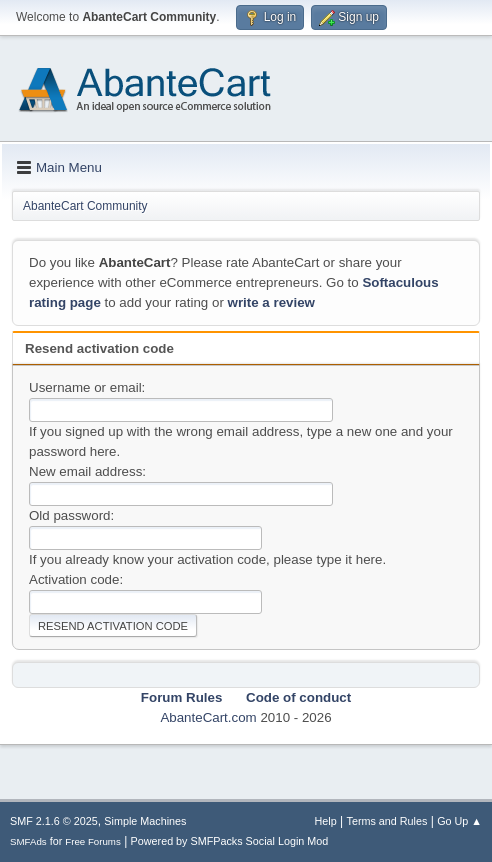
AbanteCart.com (208, 717)
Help (326, 821)
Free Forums (93, 841)
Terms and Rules (387, 821)
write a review (271, 302)
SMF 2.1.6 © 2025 (54, 821)
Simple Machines (145, 821)
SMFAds (28, 841)
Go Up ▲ (459, 821)
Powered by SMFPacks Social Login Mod (230, 841)
